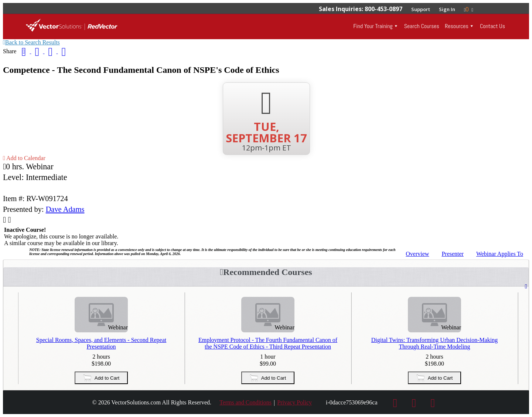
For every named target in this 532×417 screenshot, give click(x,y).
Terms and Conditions (245, 402)
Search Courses (422, 26)
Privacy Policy (294, 402)
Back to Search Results (31, 42)
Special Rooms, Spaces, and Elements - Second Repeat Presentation (101, 343)
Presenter (453, 254)
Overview (417, 254)
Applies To (500, 254)
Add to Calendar (24, 158)
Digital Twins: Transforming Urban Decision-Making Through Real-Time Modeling (435, 343)
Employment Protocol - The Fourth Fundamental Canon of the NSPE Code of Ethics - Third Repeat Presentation (268, 343)
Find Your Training (373, 26)
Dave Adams (65, 209)
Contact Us (492, 26)
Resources (457, 26)
